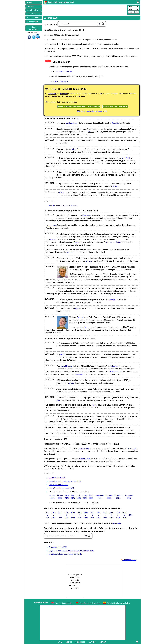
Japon (94, 405)
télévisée (75, 149)
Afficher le (92, 111)
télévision (89, 261)
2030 (131, 515)
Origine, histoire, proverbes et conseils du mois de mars (71, 550)
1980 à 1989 (99, 515)
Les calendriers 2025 (57, 478)
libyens (115, 186)
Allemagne (87, 215)
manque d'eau (85, 459)
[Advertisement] (85, 10)
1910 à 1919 (54, 515)
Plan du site (80, 642)
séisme (62, 355)
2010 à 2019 (118, 515)
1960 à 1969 (86, 515)
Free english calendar (63, 603)
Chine (62, 192)
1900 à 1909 (47, 515)
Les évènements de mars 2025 (61, 488)
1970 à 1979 (92, 515)
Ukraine (108, 242)
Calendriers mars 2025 (58, 547)
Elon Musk (126, 158)
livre (58, 400)
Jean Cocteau (61, 81)
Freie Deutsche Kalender (90, 603)
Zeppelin (115, 123)
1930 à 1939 (66, 515)
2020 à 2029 (124, 515)
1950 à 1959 (79, 515)
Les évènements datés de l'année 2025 (65, 481)
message (117, 523)
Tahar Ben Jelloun (63, 72)
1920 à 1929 (60, 515)
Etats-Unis (78, 242)
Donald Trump (51, 239)
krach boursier (116, 371)
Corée (71, 383)
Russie (118, 242)
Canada (112, 300)
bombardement (72, 123)
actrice (80, 317)
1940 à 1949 (73, 515)
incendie (63, 94)
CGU (60, 642)
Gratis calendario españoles (118, 603)
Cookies (69, 642)
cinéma (69, 252)
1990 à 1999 (105, 515)
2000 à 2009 (111, 515)
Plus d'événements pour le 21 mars (63, 206)
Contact (103, 642)
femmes (91, 132)
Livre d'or (92, 642)
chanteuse (52, 225)
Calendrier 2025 (128, 560)
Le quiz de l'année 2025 (58, 485)
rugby (77, 309)
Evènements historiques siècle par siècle (65, 554)
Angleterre (52, 94)
